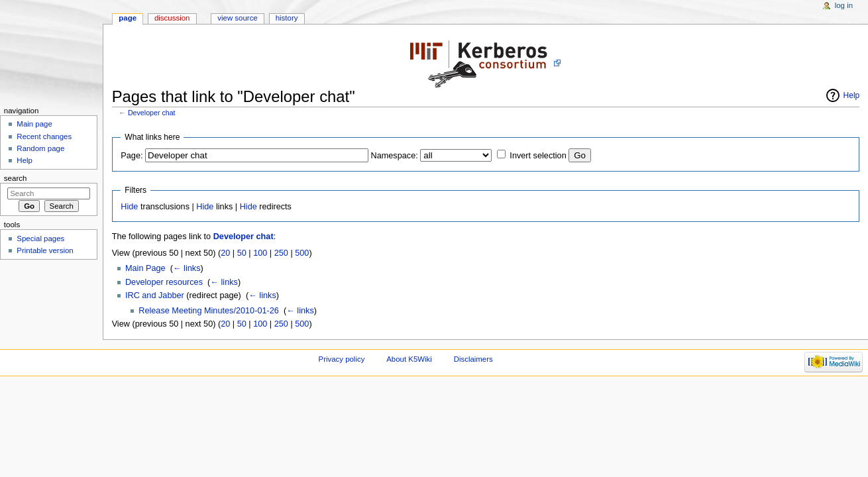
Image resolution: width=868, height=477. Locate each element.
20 (225, 253)
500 (302, 253)
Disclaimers (473, 359)
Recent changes (44, 136)
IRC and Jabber (155, 295)
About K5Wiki (409, 359)
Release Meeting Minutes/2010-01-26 (209, 311)
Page (128, 18)
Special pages (40, 238)
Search (16, 178)
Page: (132, 156)
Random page (40, 148)
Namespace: (395, 156)
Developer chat (152, 113)
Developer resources (164, 282)
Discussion (172, 18)
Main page (34, 124)
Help (852, 95)
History (287, 18)
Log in (844, 5)
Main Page (145, 268)
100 (260, 253)
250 (281, 253)
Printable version (45, 250)
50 (242, 253)
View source (237, 18)
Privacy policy (342, 359)
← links (187, 268)
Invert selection (538, 156)
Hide (129, 207)
